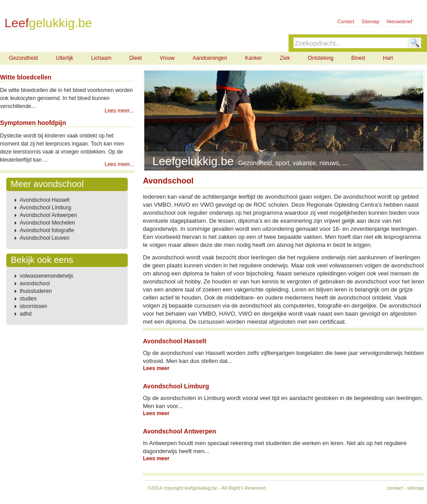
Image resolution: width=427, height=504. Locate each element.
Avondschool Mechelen (47, 223)
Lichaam (101, 58)
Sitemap (370, 21)
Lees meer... (119, 111)
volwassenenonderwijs (46, 276)
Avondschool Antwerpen (48, 215)
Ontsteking (320, 58)
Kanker (253, 58)
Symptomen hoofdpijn (33, 123)
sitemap (416, 488)
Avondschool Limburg (45, 208)
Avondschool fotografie (47, 230)
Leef (48, 23)
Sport (127, 42)
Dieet (135, 58)
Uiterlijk (65, 58)
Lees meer (156, 368)
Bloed (358, 58)
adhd (26, 314)
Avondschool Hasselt (45, 200)
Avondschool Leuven (44, 238)
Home (21, 42)
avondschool (35, 283)
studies (28, 299)
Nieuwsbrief (400, 21)
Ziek (285, 58)
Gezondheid (75, 42)
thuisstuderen (36, 291)
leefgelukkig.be (201, 488)
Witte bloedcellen (26, 77)
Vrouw (167, 58)
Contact (346, 21)
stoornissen (33, 306)
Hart (388, 58)
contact (395, 488)
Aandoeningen (210, 58)
